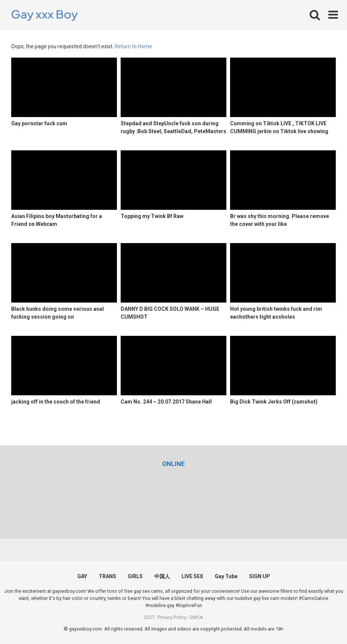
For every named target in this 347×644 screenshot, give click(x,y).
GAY (82, 576)
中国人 (162, 576)
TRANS (107, 576)
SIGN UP (260, 576)
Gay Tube (226, 576)
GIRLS (135, 576)
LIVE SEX (192, 576)
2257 (149, 617)
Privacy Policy (172, 617)
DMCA (196, 617)
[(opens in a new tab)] (173, 464)
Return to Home (133, 46)
